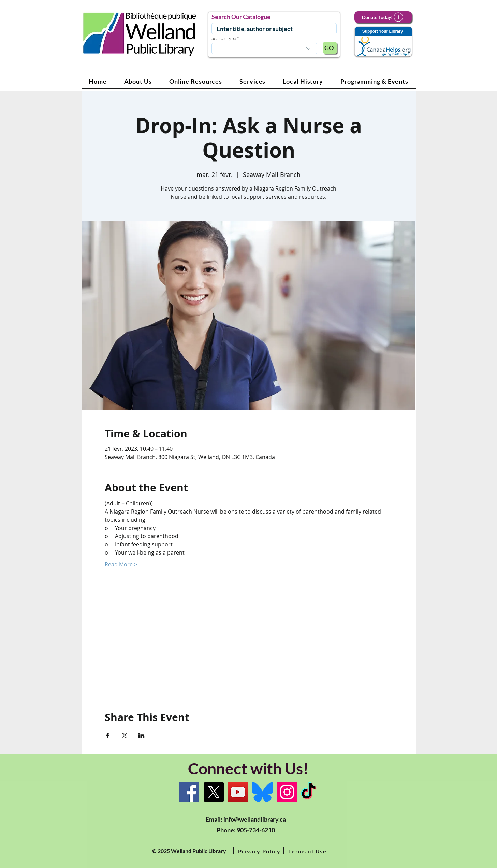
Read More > (121, 564)
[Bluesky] (262, 792)
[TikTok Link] (309, 792)
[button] (138, 81)
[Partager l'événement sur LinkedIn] (141, 736)
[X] (214, 792)
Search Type (224, 38)
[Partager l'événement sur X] (125, 736)
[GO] (330, 48)
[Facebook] (189, 792)
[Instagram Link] (287, 792)
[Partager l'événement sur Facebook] (108, 736)
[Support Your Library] (383, 42)
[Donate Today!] (383, 17)
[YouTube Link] (238, 792)
